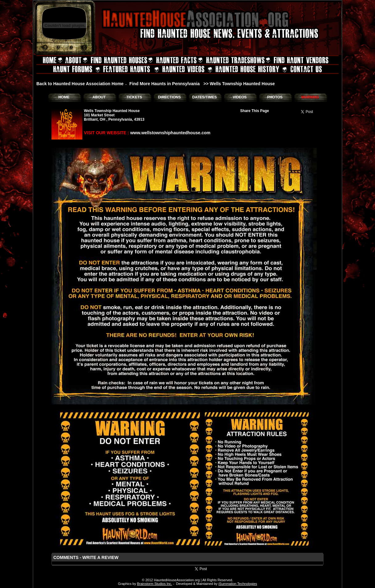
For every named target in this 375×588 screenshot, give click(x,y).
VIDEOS (239, 97)
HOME (64, 97)
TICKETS (134, 97)
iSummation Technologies (238, 584)
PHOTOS (275, 97)
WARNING (310, 97)
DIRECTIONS (169, 97)
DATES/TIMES (204, 97)
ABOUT (99, 97)
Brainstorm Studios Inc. (155, 584)
